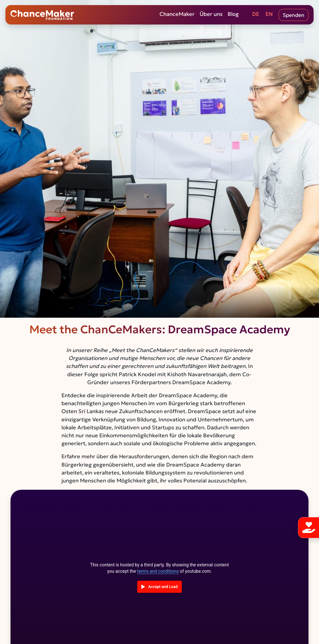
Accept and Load (163, 587)
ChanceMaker (177, 14)
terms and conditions (158, 571)
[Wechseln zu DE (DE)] (256, 15)
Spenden (294, 15)
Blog (233, 14)
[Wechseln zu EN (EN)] (269, 15)
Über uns (211, 14)
